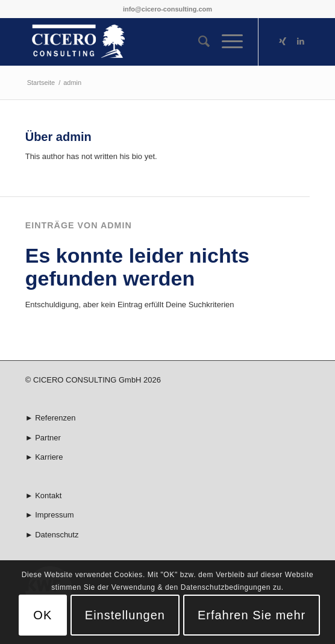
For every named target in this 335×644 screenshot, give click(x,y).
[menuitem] (198, 42)
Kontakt (48, 496)
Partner (48, 438)
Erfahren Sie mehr (252, 615)
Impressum (54, 515)
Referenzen (55, 418)
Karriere (49, 457)
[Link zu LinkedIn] (301, 42)
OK (42, 615)
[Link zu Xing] (283, 42)
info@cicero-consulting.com (167, 9)
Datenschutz (57, 535)
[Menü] (226, 42)
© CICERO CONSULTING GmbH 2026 (93, 380)
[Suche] (198, 42)
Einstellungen (125, 615)
